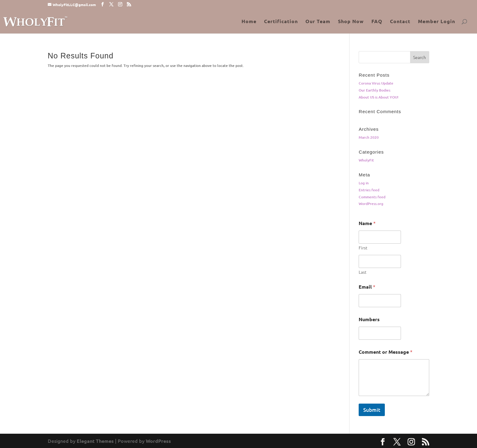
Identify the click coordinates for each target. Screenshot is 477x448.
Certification (281, 22)
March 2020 (369, 137)
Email (367, 287)
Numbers (369, 319)
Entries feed (369, 190)
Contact (400, 22)
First (363, 248)
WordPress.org (371, 204)
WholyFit (366, 160)
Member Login (437, 22)
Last (363, 272)
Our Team (318, 22)
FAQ (377, 22)
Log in (364, 183)
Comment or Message (386, 352)
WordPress (158, 441)
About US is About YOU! (379, 97)
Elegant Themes (95, 441)
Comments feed (372, 197)
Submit (372, 410)
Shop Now (351, 22)
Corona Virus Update (376, 83)
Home (249, 22)
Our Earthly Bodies (374, 90)
